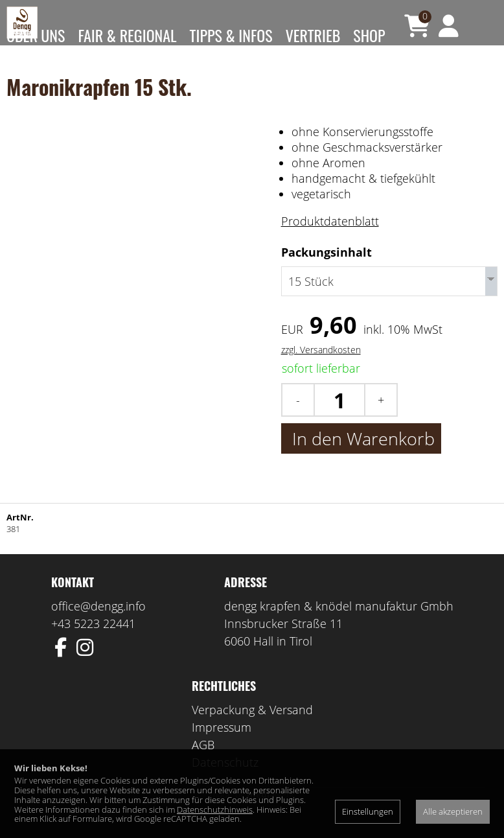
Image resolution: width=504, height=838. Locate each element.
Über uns (36, 35)
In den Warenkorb (361, 455)
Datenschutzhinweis (215, 809)
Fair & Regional (127, 35)
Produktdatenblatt (330, 240)
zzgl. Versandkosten (321, 367)
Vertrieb (313, 35)
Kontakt (32, 106)
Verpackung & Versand (252, 727)
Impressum (222, 744)
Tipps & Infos (231, 35)
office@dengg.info (98, 623)
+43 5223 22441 (93, 640)
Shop (369, 35)
